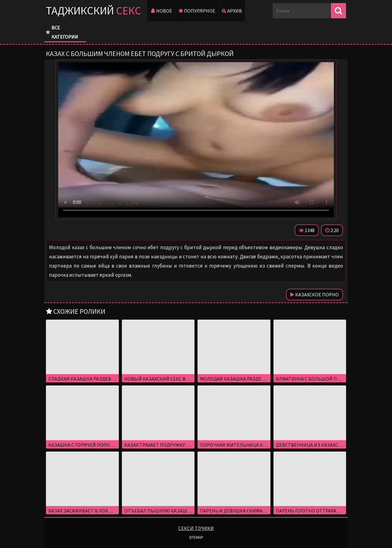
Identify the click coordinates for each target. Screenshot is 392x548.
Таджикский (94, 11)
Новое (161, 11)
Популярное (197, 11)
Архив (232, 11)
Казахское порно (315, 295)
